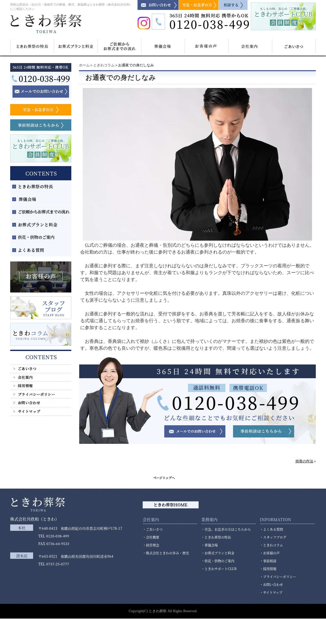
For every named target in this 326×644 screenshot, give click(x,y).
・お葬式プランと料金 (218, 553)
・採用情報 (268, 569)
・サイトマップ (271, 592)
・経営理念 (151, 545)
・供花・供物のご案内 (218, 561)
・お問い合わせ (271, 584)
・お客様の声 (270, 553)
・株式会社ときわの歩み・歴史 (166, 553)
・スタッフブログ (273, 537)
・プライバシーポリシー (278, 576)
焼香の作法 (304, 461)
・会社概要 (151, 537)
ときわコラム (104, 65)
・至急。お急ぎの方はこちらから (226, 529)
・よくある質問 (271, 529)
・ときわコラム (271, 545)
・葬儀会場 (209, 545)
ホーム (84, 65)
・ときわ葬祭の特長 (216, 537)
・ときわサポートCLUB (219, 569)
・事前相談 (268, 561)
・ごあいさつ (153, 529)
